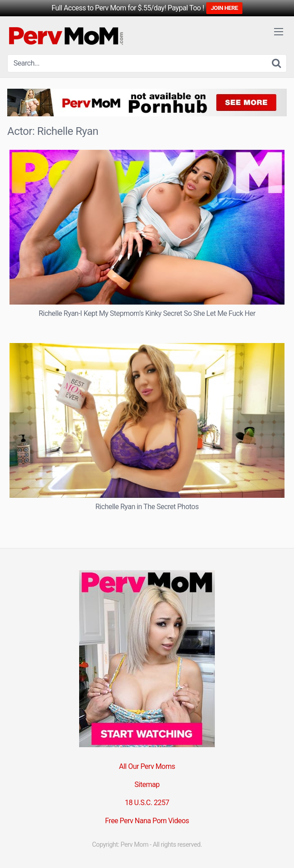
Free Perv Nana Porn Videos (147, 821)
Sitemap (147, 785)
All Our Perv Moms (147, 766)
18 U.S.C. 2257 (147, 803)
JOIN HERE (224, 8)
